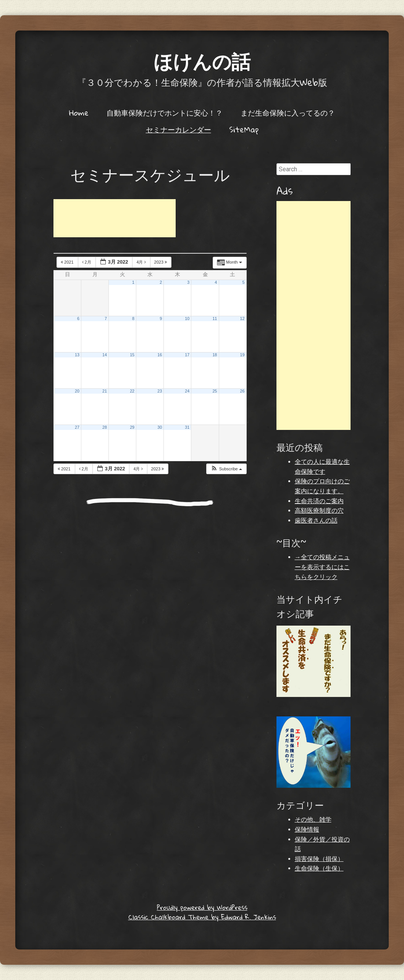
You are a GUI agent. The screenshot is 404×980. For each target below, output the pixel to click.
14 (105, 355)
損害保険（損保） (319, 859)
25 (215, 391)
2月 (87, 262)
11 (215, 319)
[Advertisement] (115, 218)
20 (77, 391)
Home (79, 113)
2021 (68, 262)
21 (105, 391)
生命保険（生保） (319, 868)
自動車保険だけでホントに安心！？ (165, 113)
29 (132, 427)
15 (132, 355)
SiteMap (244, 129)
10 (187, 319)
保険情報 (307, 830)
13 (77, 355)
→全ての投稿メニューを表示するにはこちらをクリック (322, 567)
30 (160, 427)
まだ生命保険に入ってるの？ (288, 113)
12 (242, 319)
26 (242, 391)
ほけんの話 (202, 61)
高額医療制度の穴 (319, 511)
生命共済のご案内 (319, 501)
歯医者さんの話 (316, 521)
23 (160, 391)
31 (187, 427)
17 (187, 355)
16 (160, 355)
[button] (226, 469)
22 (132, 391)
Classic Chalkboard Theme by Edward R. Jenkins (202, 917)
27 (77, 427)
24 (187, 391)
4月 (141, 262)
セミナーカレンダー (179, 129)
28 (105, 427)
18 (215, 355)
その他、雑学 (313, 820)
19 (242, 355)
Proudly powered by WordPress (202, 907)
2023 (161, 262)
